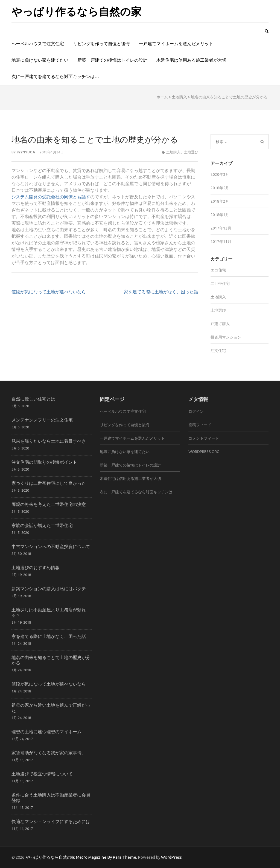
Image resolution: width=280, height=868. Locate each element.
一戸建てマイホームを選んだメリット (176, 44)
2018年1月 (220, 215)
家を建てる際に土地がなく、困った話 (161, 292)
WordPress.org (204, 452)
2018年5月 (220, 188)
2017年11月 (221, 242)
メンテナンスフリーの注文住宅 (42, 420)
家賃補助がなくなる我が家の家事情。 (49, 753)
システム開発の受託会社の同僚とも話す (51, 197)
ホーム (162, 97)
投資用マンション (226, 337)
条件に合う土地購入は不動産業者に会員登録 (51, 797)
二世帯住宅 (220, 283)
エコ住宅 (218, 270)
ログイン (196, 411)
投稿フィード (200, 425)
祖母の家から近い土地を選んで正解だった (51, 708)
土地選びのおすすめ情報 (36, 567)
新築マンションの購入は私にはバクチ (49, 588)
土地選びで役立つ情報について (42, 774)
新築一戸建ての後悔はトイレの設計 (112, 60)
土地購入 (179, 97)
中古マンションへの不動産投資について (51, 546)
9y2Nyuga (26, 152)
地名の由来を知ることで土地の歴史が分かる (51, 660)
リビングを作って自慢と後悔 (101, 44)
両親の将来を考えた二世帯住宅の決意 (49, 504)
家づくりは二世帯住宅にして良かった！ (51, 483)
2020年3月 (220, 174)
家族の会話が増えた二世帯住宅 (42, 525)
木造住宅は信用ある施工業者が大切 (191, 60)
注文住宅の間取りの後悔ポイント (44, 462)
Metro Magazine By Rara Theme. (107, 857)
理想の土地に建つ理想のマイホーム (46, 731)
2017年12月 (221, 228)
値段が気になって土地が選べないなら (49, 292)
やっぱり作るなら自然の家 (77, 11)
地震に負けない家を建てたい (40, 60)
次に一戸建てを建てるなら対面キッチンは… (55, 76)
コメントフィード (204, 438)
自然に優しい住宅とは (33, 399)
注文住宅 (218, 351)
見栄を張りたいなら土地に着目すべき (49, 441)
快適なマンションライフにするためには (51, 821)
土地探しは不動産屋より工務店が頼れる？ (49, 612)
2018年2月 (220, 201)
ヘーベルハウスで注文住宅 (38, 44)
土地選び (191, 152)
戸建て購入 (220, 324)
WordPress (171, 857)
